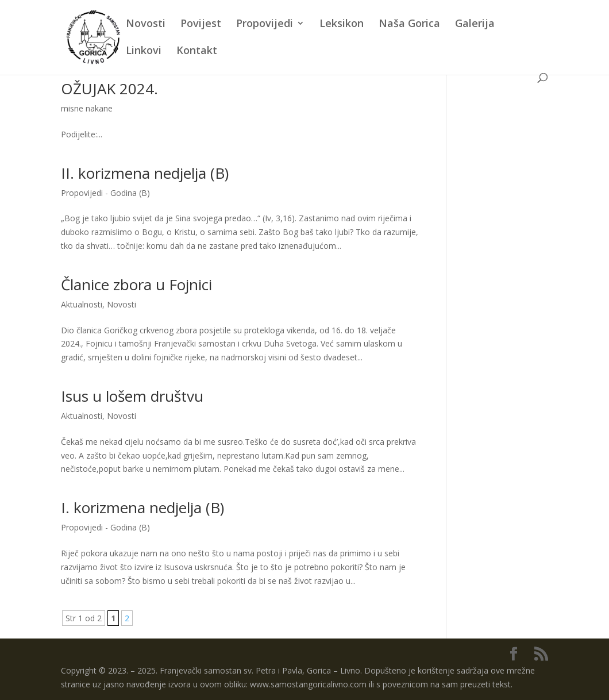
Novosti (146, 24)
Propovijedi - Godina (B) (105, 193)
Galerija (475, 24)
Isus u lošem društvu (132, 396)
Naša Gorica (409, 24)
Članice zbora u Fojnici (136, 284)
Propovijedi (265, 24)
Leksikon (342, 24)
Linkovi (144, 51)
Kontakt (197, 51)
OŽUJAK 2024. (109, 89)
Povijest (201, 24)
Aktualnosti (82, 304)
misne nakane (87, 108)
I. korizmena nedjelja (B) (142, 507)
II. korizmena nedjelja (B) (145, 173)
